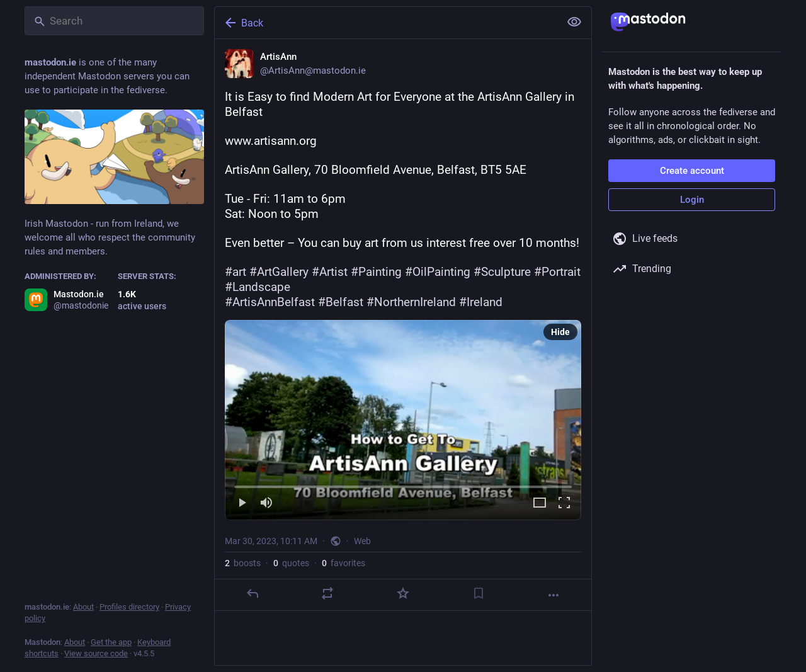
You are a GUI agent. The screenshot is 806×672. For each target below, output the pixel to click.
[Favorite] (403, 593)
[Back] (386, 23)
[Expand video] (540, 504)
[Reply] (253, 593)
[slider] (403, 484)
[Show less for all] (574, 22)
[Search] (114, 21)
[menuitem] (403, 420)
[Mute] (266, 504)
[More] (553, 595)
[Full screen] (564, 504)
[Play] (242, 504)
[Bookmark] (479, 593)
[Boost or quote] (327, 593)
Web (362, 541)
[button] (403, 420)
